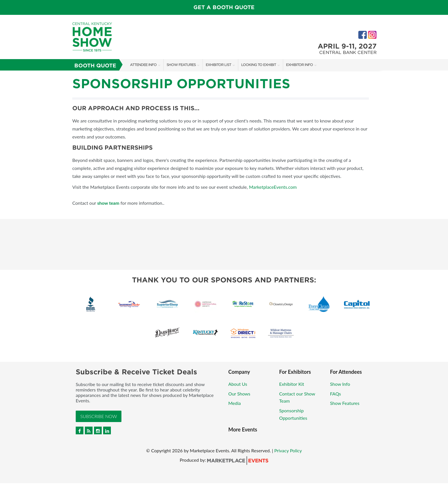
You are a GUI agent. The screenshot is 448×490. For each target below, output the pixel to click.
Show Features (181, 65)
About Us (238, 384)
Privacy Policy (288, 450)
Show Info (340, 384)
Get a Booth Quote (224, 7)
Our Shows (239, 394)
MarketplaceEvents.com (273, 187)
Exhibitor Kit (292, 384)
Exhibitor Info (299, 65)
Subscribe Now (99, 416)
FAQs (335, 394)
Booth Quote (95, 66)
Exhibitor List (218, 65)
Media (235, 403)
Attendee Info (143, 65)
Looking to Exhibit (259, 65)
